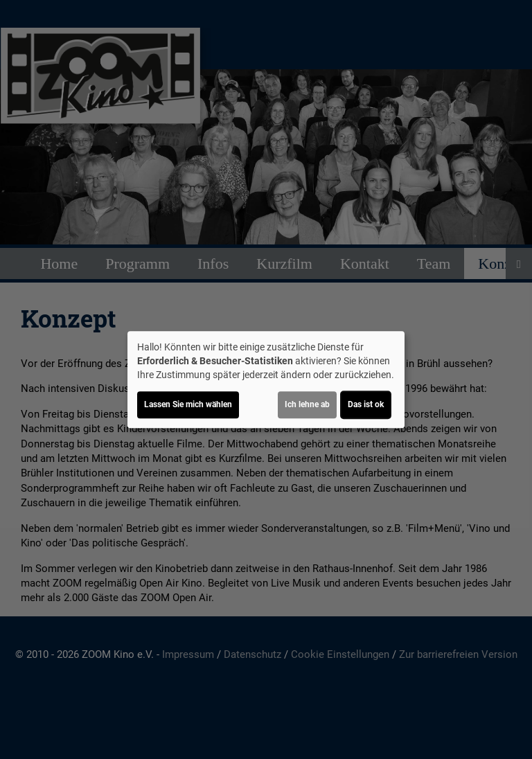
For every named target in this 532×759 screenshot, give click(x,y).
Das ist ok (366, 404)
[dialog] (266, 379)
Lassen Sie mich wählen (188, 404)
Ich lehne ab (307, 404)
